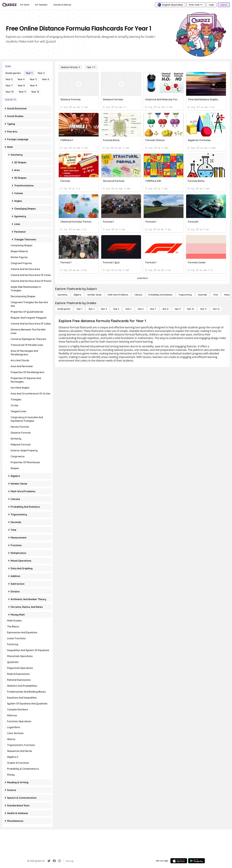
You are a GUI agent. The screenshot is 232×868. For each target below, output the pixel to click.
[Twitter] (49, 861)
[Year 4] (116, 309)
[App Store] (179, 861)
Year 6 (45, 79)
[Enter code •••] (196, 5)
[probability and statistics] (160, 295)
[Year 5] (128, 309)
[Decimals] (202, 295)
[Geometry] (62, 295)
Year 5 (33, 79)
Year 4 (21, 79)
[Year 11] (203, 309)
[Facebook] (54, 861)
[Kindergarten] (64, 309)
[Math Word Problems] (118, 295)
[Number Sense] (94, 295)
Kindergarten (13, 73)
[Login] (212, 5)
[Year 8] (165, 309)
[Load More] (142, 278)
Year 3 (9, 79)
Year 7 (9, 85)
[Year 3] (104, 309)
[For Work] (25, 5)
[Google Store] (196, 861)
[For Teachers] (41, 5)
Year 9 (33, 85)
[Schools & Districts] (62, 5)
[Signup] (224, 5)
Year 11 (22, 92)
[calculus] (138, 295)
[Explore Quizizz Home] (9, 5)
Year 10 (10, 92)
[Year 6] (141, 309)
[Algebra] (77, 295)
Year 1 (29, 73)
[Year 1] (91, 67)
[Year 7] (153, 309)
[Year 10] (190, 309)
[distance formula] (70, 67)
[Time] (215, 295)
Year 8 (21, 85)
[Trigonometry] (185, 295)
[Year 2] (92, 309)
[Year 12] (216, 309)
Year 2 (41, 73)
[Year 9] (178, 309)
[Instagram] (59, 861)
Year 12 (35, 92)
